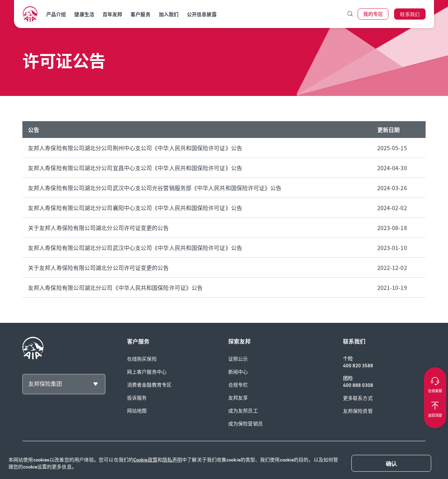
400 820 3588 (358, 366)
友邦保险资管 (358, 411)
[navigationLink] (30, 14)
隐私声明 (172, 460)
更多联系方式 (358, 398)
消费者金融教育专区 (149, 385)
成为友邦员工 (243, 411)
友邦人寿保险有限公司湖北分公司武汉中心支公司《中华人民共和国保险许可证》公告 (135, 248)
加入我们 (169, 15)
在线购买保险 (142, 359)
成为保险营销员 (246, 424)
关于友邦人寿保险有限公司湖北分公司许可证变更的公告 (99, 228)
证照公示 (238, 359)
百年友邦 (112, 15)
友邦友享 (238, 398)
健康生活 (84, 15)
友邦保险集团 (45, 384)
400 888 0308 (358, 385)
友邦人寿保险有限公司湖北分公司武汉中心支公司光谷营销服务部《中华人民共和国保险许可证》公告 (155, 188)
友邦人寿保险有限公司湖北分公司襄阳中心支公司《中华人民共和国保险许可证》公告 (135, 208)
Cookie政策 (145, 460)
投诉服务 (137, 398)
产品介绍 (56, 15)
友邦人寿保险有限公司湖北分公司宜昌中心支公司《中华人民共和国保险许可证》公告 (135, 168)
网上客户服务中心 (147, 372)
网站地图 (137, 411)
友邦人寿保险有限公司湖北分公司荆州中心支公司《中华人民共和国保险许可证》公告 (135, 148)
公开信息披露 (202, 15)
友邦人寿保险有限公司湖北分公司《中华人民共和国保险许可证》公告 (115, 287)
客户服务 (140, 15)
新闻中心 (238, 372)
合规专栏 (238, 385)
